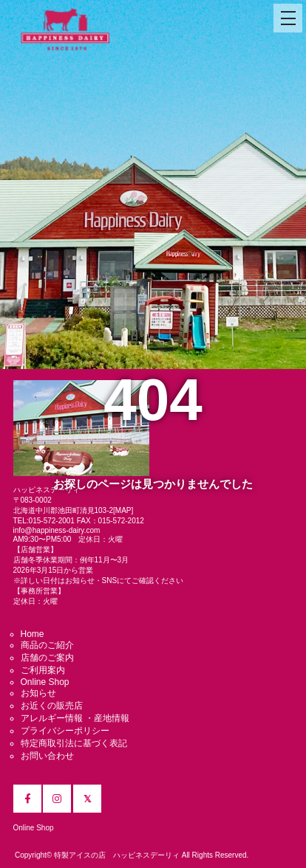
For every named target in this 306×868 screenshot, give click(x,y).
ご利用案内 (43, 670)
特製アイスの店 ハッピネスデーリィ (117, 855)
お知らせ (38, 693)
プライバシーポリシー (65, 731)
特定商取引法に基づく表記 (74, 743)
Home (33, 634)
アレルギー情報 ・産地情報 (75, 718)
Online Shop (45, 682)
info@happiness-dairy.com (57, 530)
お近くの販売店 (52, 706)
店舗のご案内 (47, 658)
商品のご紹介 (47, 645)
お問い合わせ (47, 756)
